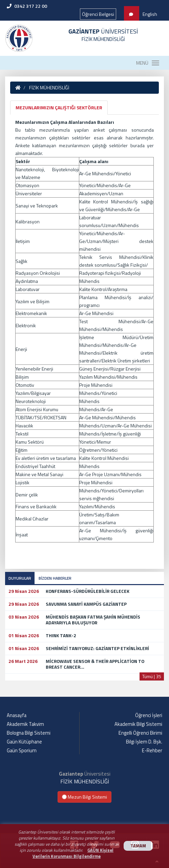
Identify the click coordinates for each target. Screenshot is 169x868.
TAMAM (138, 846)
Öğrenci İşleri (149, 715)
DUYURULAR (20, 578)
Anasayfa (17, 715)
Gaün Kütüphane (24, 742)
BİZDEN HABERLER (55, 578)
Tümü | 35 (152, 676)
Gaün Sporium (22, 751)
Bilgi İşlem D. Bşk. (144, 742)
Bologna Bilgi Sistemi (29, 733)
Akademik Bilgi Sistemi (138, 724)
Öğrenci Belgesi (98, 14)
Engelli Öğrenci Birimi (140, 733)
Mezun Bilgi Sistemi (84, 797)
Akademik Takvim (25, 724)
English (150, 14)
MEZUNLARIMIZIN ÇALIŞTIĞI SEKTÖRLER (59, 107)
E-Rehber (152, 751)
